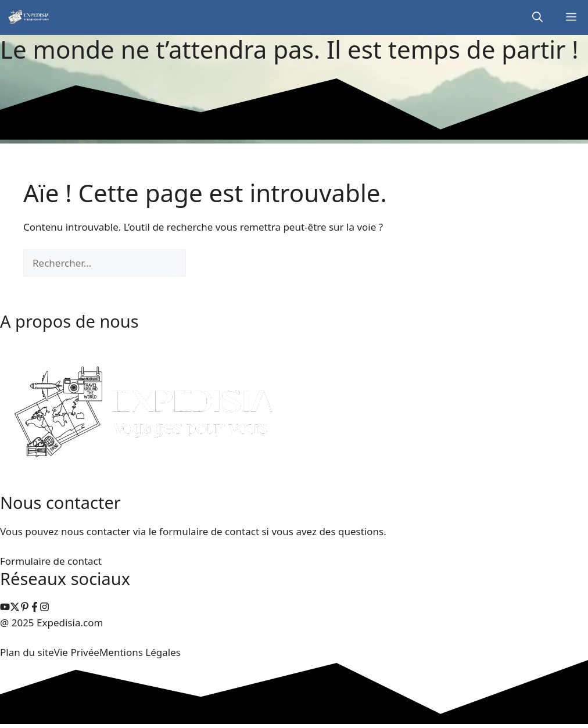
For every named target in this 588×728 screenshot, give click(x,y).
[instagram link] (5, 608)
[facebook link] (35, 608)
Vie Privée (77, 652)
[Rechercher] (205, 263)
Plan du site (27, 652)
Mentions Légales (140, 652)
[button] (537, 17)
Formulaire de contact (51, 561)
